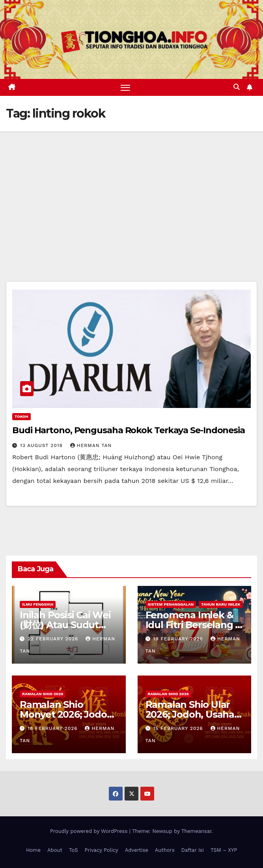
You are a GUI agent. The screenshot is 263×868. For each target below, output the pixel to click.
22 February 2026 (54, 639)
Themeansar (197, 831)
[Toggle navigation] (125, 87)
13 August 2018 (42, 445)
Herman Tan (91, 445)
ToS (74, 850)
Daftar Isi (193, 850)
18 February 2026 (54, 728)
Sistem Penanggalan (171, 604)
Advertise (137, 850)
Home (33, 850)
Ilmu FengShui (38, 604)
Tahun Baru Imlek (221, 604)
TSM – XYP (224, 850)
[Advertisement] (131, 191)
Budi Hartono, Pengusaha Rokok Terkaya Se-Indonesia (129, 430)
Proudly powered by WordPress (90, 831)
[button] (237, 87)
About (55, 850)
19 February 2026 (179, 639)
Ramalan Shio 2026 (43, 694)
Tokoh (21, 416)
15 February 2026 (179, 728)
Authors (165, 850)
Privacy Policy (102, 850)
